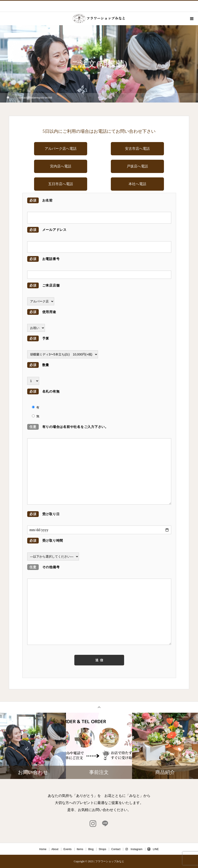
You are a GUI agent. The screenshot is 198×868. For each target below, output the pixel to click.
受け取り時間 (45, 541)
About (55, 849)
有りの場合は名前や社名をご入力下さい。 (68, 427)
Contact (116, 849)
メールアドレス (47, 230)
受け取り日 (43, 514)
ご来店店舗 (43, 285)
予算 (38, 338)
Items (80, 849)
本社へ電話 (137, 184)
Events (68, 849)
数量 (38, 365)
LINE (153, 849)
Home (43, 849)
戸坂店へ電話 (137, 166)
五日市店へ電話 (61, 184)
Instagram (134, 849)
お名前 (40, 200)
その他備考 (43, 567)
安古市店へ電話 (137, 149)
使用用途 (42, 312)
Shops (102, 849)
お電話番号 (43, 259)
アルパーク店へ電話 (61, 149)
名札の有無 (43, 391)
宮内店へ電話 (61, 166)
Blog (91, 849)
